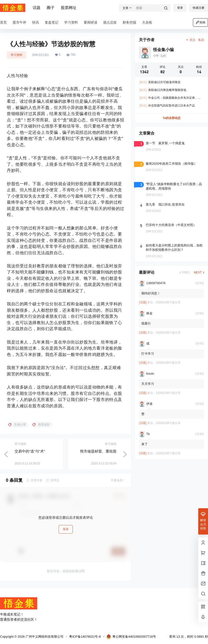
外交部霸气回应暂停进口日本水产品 (167, 106)
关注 (191, 40)
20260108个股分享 (168, 302)
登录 (180, 8)
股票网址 (69, 8)
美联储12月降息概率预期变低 (163, 90)
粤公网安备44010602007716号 (131, 637)
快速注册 (199, 8)
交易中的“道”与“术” (30, 451)
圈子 (51, 8)
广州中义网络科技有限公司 (44, 637)
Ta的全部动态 (171, 118)
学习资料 (17, 55)
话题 (36, 8)
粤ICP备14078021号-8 (85, 637)
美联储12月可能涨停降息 (160, 82)
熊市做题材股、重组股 (98, 451)
